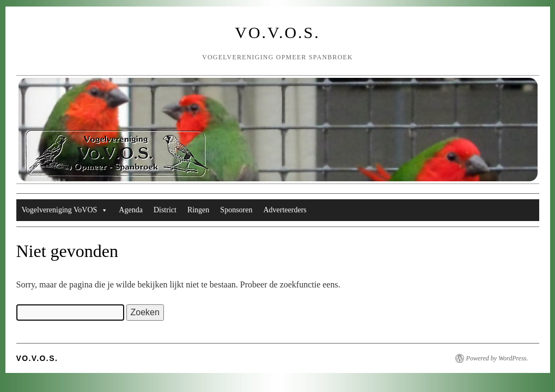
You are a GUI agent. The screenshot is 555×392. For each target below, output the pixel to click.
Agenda (131, 210)
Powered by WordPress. (497, 358)
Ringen (198, 210)
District (165, 210)
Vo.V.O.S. (277, 32)
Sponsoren (236, 210)
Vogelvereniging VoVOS (65, 210)
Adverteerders (285, 210)
